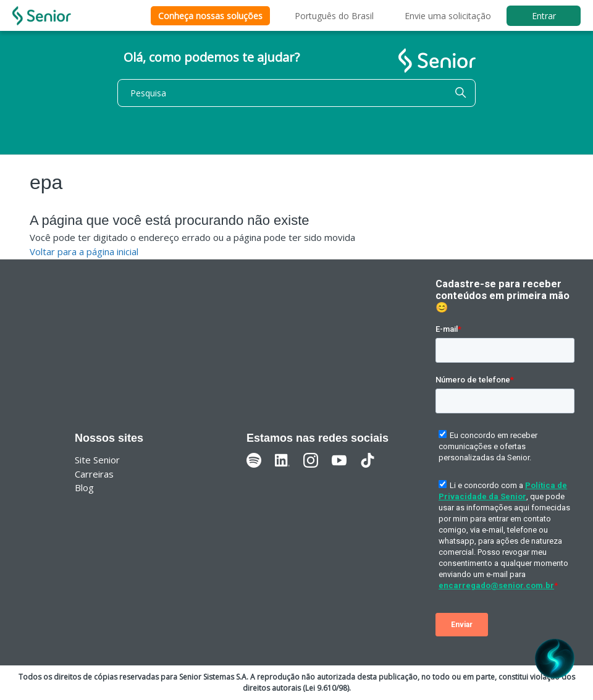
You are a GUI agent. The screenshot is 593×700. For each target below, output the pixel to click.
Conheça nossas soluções (210, 16)
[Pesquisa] (296, 93)
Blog (84, 487)
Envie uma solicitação (448, 16)
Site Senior (97, 460)
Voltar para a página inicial (84, 251)
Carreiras (94, 474)
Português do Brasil (334, 16)
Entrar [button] (544, 16)
